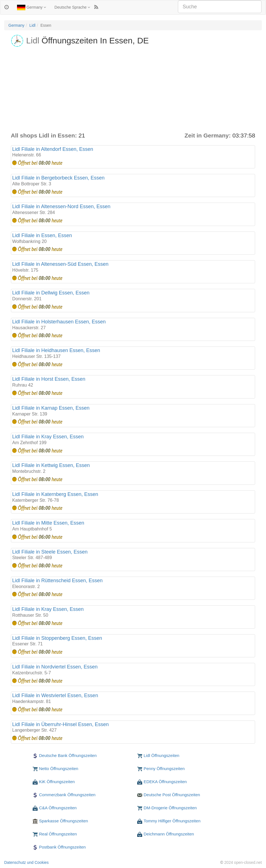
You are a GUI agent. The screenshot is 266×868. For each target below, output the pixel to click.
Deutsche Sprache (72, 7)
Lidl (32, 25)
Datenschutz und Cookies (26, 862)
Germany (32, 8)
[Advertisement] (133, 90)
